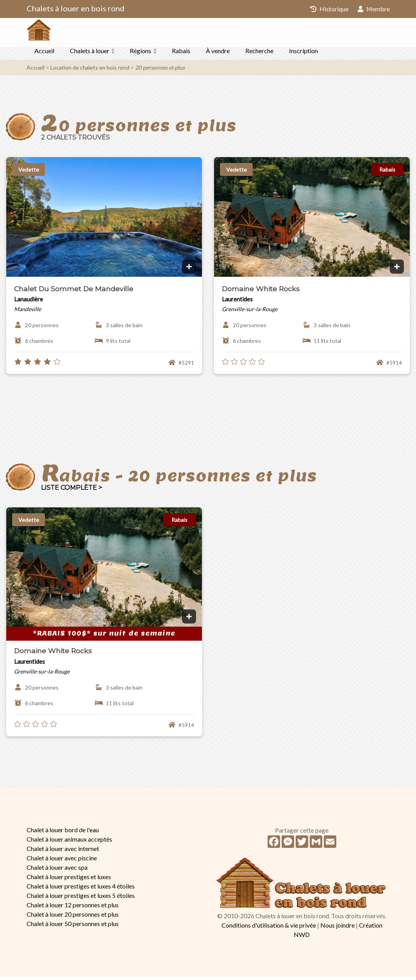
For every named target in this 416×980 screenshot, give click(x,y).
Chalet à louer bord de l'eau (63, 833)
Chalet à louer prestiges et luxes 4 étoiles (81, 889)
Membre (374, 9)
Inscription (304, 54)
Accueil (44, 54)
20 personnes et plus (160, 71)
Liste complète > (71, 491)
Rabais (181, 54)
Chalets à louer (90, 54)
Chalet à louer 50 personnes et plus (73, 927)
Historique (329, 9)
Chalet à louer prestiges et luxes (69, 880)
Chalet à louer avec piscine (62, 861)
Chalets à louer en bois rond (76, 8)
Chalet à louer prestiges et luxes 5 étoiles (81, 898)
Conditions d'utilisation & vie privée (269, 928)
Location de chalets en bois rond (90, 71)
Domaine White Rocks (261, 292)
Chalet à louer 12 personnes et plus (73, 908)
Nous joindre (337, 928)
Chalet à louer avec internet (63, 852)
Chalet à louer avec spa (57, 870)
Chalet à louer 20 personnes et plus (73, 917)
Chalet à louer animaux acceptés (69, 842)
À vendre (218, 54)
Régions (140, 54)
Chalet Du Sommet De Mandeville (74, 292)
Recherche (259, 54)
